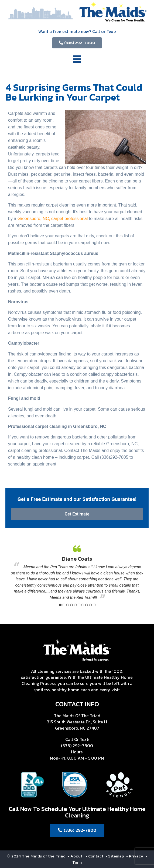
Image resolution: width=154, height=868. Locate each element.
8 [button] (87, 605)
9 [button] (90, 605)
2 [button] (64, 605)
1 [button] (60, 605)
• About (74, 856)
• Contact (95, 856)
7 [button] (83, 605)
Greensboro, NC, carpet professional (53, 219)
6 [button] (79, 605)
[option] (77, 573)
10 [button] (94, 605)
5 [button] (75, 605)
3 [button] (68, 605)
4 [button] (71, 605)
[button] (77, 60)
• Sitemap (115, 856)
